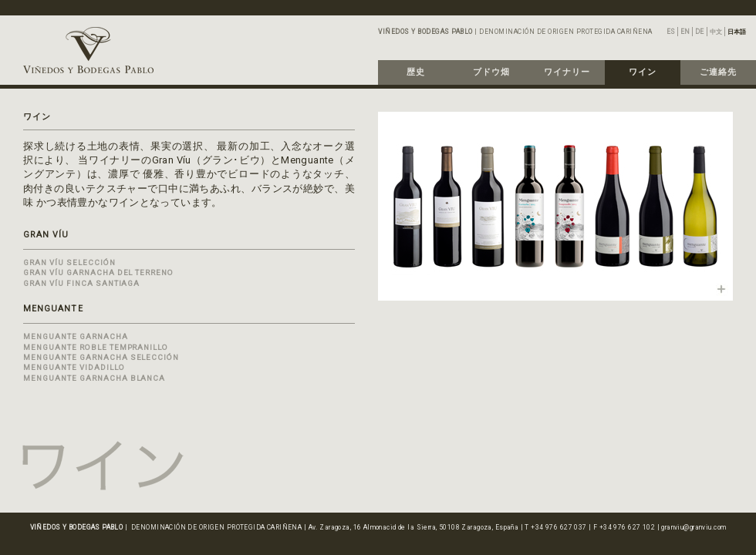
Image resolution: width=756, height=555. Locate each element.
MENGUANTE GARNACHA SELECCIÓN (101, 357)
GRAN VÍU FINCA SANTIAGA (81, 283)
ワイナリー (567, 72)
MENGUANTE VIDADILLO (74, 367)
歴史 (416, 72)
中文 (716, 32)
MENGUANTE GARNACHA (76, 336)
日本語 (737, 32)
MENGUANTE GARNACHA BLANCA (94, 378)
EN (685, 32)
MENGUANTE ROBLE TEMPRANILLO (96, 347)
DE (699, 32)
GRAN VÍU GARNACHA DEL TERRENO (98, 272)
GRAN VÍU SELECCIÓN (69, 262)
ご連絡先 (718, 72)
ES (671, 32)
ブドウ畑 (491, 72)
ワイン (643, 72)
